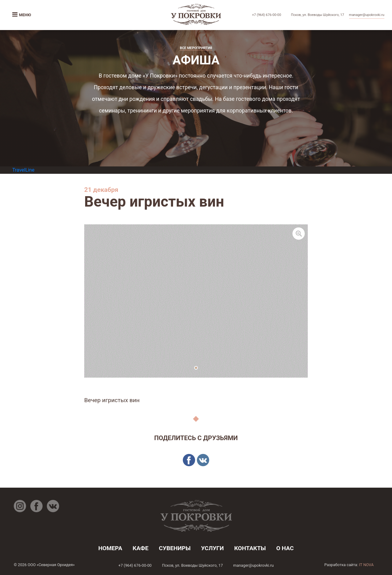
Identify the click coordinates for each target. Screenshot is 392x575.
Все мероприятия (196, 48)
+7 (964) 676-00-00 (267, 15)
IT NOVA (366, 565)
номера (110, 548)
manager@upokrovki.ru (367, 15)
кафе (141, 548)
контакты (250, 548)
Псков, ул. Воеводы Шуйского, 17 (318, 15)
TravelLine (23, 170)
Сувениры (175, 548)
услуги (212, 548)
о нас (285, 548)
